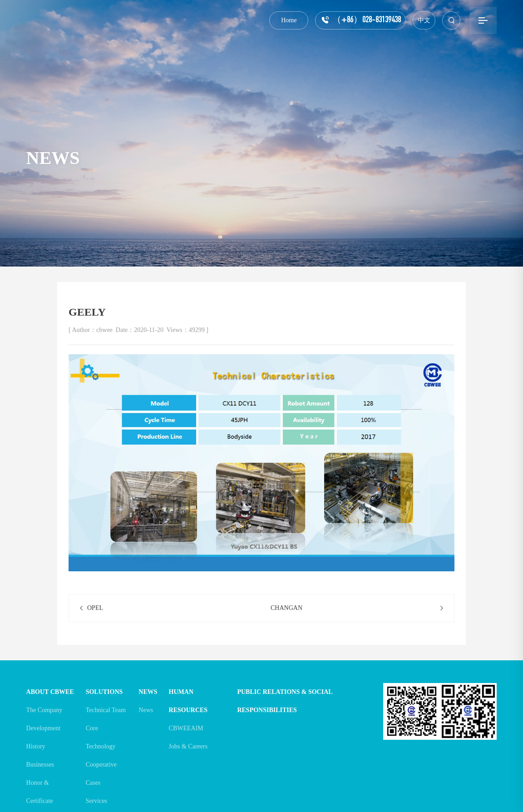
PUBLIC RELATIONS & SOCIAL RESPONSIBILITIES (284, 701)
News (146, 710)
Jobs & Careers (188, 746)
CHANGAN (286, 608)
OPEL (95, 608)
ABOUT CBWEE (50, 692)
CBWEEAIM (186, 728)
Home (289, 20)
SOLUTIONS (104, 692)
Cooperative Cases (101, 774)
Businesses (40, 765)
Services (96, 801)
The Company (44, 710)
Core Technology (101, 737)
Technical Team (106, 710)
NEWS (148, 692)
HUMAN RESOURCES (188, 701)
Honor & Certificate (40, 792)
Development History (43, 737)
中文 (424, 20)
